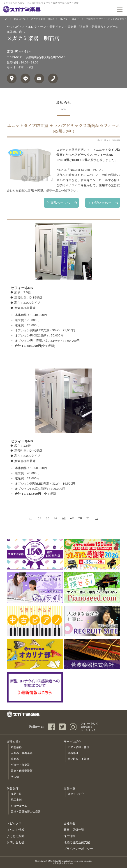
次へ (96, 518)
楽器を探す (14, 742)
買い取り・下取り (79, 759)
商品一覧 (16, 794)
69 (72, 518)
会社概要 (69, 823)
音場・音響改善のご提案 (26, 812)
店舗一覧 (69, 788)
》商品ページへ (59, 203)
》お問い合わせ (100, 203)
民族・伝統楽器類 (22, 771)
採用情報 (69, 836)
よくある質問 (16, 836)
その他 (15, 777)
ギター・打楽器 (20, 765)
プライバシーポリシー (78, 849)
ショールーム (19, 806)
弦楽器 (15, 759)
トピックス (14, 823)
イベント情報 (16, 830)
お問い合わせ (16, 842)
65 (39, 518)
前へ (32, 518)
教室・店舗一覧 (74, 830)
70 (80, 518)
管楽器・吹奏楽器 (22, 753)
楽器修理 (73, 753)
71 (88, 518)
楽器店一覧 (20, 19)
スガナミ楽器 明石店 (43, 19)
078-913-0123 (19, 51)
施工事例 (16, 800)
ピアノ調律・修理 (79, 747)
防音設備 (13, 788)
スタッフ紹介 (76, 794)
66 (48, 518)
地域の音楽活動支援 (77, 842)
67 (56, 518)
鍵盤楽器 (16, 747)
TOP (6, 19)
